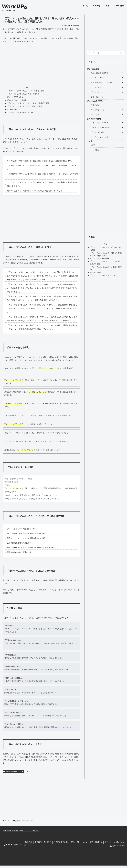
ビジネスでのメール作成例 (17, 100)
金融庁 (22, 831)
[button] (122, 53)
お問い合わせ (119, 842)
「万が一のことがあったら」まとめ (20, 112)
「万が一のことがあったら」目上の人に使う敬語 (25, 106)
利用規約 (48, 842)
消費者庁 (16, 831)
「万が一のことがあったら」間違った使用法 (23, 94)
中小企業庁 (35, 831)
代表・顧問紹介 (96, 842)
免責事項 (38, 842)
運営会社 (108, 842)
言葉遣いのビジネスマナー (13, 772)
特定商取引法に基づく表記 (64, 842)
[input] (106, 53)
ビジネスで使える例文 (15, 97)
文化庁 (28, 831)
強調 (28, 772)
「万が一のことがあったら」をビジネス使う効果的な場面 (28, 103)
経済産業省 (7, 831)
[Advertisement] (41, 63)
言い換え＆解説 (13, 109)
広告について (82, 842)
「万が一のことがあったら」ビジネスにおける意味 (26, 91)
